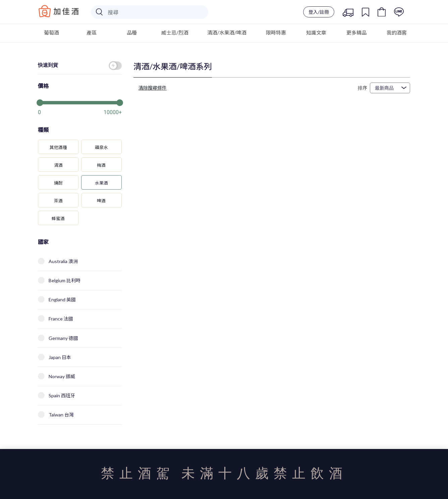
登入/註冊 (319, 12)
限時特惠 (276, 33)
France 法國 (55, 318)
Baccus (59, 11)
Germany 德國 (58, 338)
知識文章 (316, 33)
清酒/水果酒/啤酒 (227, 33)
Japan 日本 (54, 357)
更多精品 (356, 33)
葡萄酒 (51, 33)
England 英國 (57, 299)
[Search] (150, 12)
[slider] (80, 102)
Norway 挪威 (57, 376)
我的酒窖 (397, 33)
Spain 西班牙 (57, 395)
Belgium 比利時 (59, 280)
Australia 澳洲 (58, 261)
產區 (92, 33)
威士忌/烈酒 (175, 33)
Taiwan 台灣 (56, 414)
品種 (132, 33)
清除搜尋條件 (153, 88)
